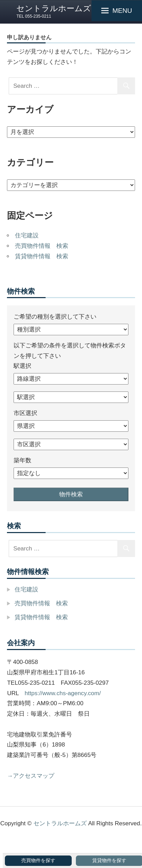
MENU (122, 11)
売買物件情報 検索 (42, 246)
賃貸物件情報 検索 (42, 256)
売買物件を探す (38, 861)
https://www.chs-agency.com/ (63, 693)
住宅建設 (27, 235)
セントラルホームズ (54, 8)
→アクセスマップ (31, 776)
